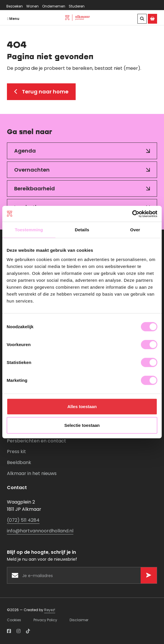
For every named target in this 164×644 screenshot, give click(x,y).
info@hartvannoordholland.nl (40, 531)
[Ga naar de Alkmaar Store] (152, 19)
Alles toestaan (82, 406)
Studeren (77, 6)
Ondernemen (54, 6)
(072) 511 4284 (23, 520)
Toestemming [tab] (29, 230)
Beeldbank (19, 462)
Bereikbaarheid (35, 188)
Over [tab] (135, 230)
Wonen (32, 6)
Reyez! (50, 610)
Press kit (16, 451)
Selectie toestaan (82, 425)
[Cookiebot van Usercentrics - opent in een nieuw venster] (132, 214)
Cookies (14, 620)
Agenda (25, 151)
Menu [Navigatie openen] (13, 19)
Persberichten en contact (37, 441)
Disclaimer (79, 620)
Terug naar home (41, 92)
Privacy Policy (45, 620)
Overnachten (32, 170)
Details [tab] (82, 230)
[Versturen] (149, 575)
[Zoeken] (142, 19)
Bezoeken (15, 6)
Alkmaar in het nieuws (32, 473)
